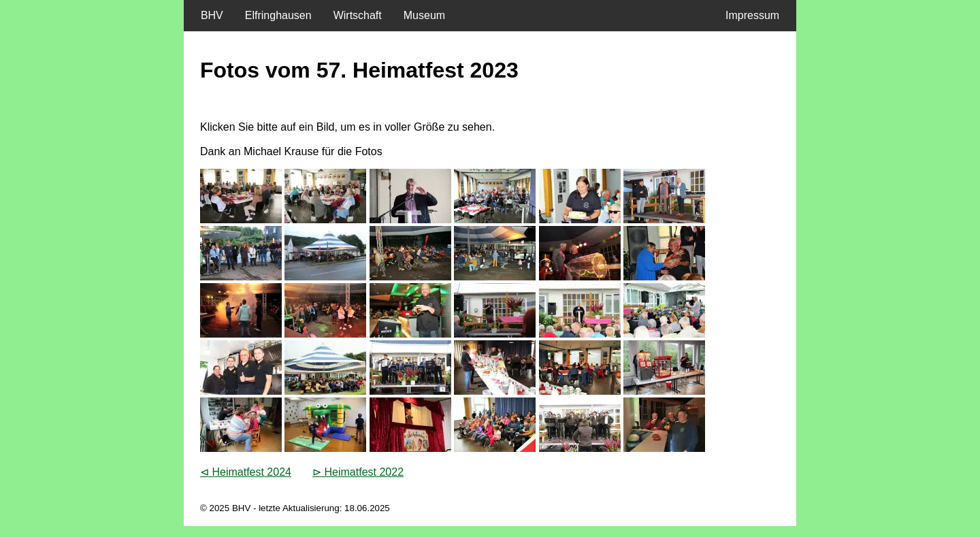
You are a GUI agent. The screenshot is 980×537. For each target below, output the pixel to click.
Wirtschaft (358, 15)
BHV (209, 15)
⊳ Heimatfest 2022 (358, 472)
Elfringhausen (278, 15)
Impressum (755, 15)
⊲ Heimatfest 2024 (246, 472)
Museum (424, 15)
